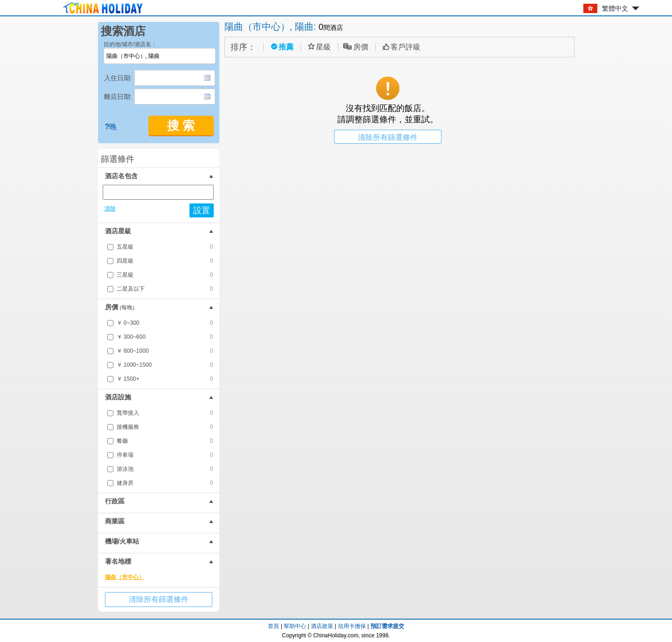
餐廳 (165, 441)
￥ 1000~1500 (165, 365)
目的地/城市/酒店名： (130, 44)
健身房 (165, 483)
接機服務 (165, 427)
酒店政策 (322, 626)
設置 (202, 210)
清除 (110, 209)
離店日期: (118, 97)
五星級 (165, 247)
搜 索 (181, 126)
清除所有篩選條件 (159, 599)
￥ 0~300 (165, 323)
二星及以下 (165, 289)
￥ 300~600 (165, 337)
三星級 (165, 275)
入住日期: (118, 78)
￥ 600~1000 (165, 351)
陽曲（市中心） (125, 577)
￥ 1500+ (165, 379)
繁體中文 (615, 8)
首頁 (273, 626)
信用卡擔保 (352, 626)
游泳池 (165, 469)
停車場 (165, 455)
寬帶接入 (165, 413)
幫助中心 (295, 626)
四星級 (165, 261)
